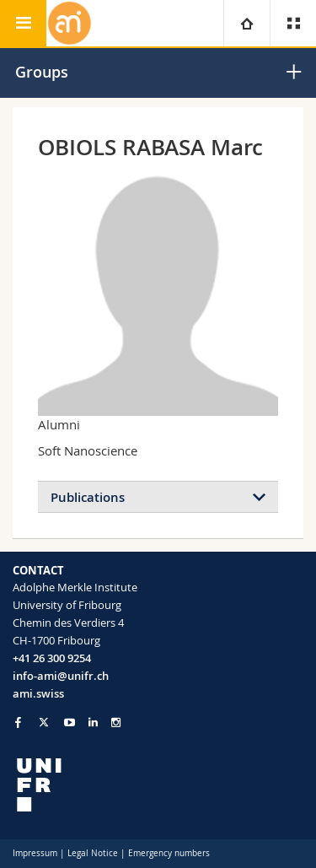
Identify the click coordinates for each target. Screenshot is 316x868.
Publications (88, 497)
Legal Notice (93, 853)
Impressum (35, 853)
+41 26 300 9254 (52, 658)
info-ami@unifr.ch (61, 676)
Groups (42, 72)
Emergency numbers (169, 853)
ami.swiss (38, 693)
